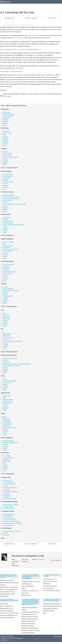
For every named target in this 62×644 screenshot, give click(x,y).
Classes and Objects (8, 116)
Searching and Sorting (8, 264)
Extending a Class (7, 153)
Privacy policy (58, 636)
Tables (24, 588)
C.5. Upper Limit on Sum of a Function (12, 523)
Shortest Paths (6, 425)
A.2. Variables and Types (9, 484)
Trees (4, 313)
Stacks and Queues (8, 174)
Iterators (5, 202)
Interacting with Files (8, 457)
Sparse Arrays (6, 362)
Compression (6, 459)
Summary (5, 119)
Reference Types (7, 133)
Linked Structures (7, 217)
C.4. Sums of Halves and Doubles (11, 521)
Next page (52, 18)
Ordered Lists (6, 335)
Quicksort (5, 294)
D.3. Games (6, 534)
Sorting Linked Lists (8, 273)
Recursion (5, 286)
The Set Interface (7, 333)
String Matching (7, 382)
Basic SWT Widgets (28, 586)
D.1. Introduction (48, 588)
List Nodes (5, 219)
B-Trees (5, 463)
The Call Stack (6, 178)
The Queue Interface (8, 181)
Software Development (8, 114)
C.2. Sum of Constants (8, 518)
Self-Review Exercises (50, 586)
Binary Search (6, 268)
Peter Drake (41, 559)
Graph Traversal (7, 422)
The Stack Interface (8, 176)
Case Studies (4, 603)
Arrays (4, 134)
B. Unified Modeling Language (10, 504)
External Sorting (7, 461)
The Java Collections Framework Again (13, 341)
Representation (6, 420)
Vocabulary (5, 121)
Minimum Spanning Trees (9, 427)
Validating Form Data (7, 580)
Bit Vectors (5, 360)
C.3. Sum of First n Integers (10, 519)
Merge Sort (5, 292)
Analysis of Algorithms (8, 242)
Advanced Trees (7, 395)
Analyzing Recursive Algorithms (11, 290)
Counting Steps (7, 247)
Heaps (4, 397)
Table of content (31, 18)
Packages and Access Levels (10, 157)
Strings (4, 379)
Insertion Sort (6, 270)
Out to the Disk (6, 455)
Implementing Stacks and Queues (11, 198)
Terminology (6, 418)
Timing (4, 243)
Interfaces (5, 136)
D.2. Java (5, 533)
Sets (4, 332)
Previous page (9, 18)
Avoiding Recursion (8, 296)
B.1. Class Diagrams (8, 506)
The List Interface (7, 200)
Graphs (4, 416)
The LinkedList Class (8, 222)
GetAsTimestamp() (49, 610)
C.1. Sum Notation (7, 516)
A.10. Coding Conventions (9, 498)
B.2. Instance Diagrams (9, 508)
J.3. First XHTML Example (51, 590)
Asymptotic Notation (8, 245)
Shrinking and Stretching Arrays (11, 196)
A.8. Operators (6, 495)
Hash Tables (6, 339)
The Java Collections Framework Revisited (14, 224)
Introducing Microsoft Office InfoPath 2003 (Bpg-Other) (9, 576)
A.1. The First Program (8, 482)
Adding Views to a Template (9, 587)
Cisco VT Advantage (6, 606)
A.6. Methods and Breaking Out (11, 491)
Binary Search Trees (8, 337)
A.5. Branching (6, 489)
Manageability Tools (6, 608)
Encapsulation (6, 112)
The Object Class (7, 155)
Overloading (6, 138)
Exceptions (5, 179)
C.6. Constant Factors (8, 525)
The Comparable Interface (9, 271)
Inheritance (5, 151)
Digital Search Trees (8, 401)
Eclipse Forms (26, 595)
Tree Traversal (6, 316)
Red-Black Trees (7, 403)
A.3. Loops (5, 486)
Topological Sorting (7, 423)
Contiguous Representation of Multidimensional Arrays (16, 364)
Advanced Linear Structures (10, 358)
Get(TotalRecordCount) (50, 608)
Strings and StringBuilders (9, 380)
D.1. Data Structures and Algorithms (12, 531)
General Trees (6, 318)
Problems (5, 123)
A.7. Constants (6, 493)
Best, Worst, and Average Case (11, 249)
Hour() (45, 613)
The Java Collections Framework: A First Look (14, 204)
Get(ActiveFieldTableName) (52, 603)
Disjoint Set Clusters (8, 399)
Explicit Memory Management (10, 442)
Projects (5, 125)
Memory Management (8, 440)
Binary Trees (6, 315)
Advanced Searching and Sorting (11, 365)
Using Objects (6, 117)
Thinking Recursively (8, 288)
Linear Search (6, 266)
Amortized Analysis (7, 251)
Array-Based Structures (9, 195)
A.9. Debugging (7, 497)
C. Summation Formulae (9, 514)
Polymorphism (6, 131)
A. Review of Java (7, 480)
